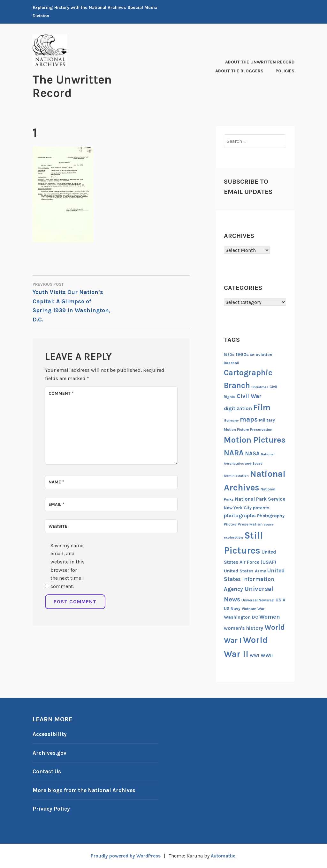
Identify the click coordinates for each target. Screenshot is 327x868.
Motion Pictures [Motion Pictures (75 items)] (255, 440)
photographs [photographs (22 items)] (240, 515)
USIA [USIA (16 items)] (281, 600)
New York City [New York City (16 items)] (238, 508)
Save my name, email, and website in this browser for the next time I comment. (68, 566)
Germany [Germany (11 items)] (231, 420)
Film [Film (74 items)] (262, 407)
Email (57, 504)
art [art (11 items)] (252, 355)
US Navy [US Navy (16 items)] (232, 609)
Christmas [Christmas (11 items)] (260, 387)
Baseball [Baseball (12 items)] (231, 363)
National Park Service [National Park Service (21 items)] (260, 499)
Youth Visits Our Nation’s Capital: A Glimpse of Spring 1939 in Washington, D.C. (72, 302)
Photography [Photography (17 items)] (271, 516)
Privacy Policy (52, 809)
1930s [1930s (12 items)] (229, 355)
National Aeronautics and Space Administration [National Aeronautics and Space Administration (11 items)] (249, 465)
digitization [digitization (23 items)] (238, 408)
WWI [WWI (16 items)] (255, 655)
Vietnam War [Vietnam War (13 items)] (253, 609)
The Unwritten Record (77, 86)
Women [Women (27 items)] (270, 617)
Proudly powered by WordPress (124, 856)
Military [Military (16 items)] (267, 420)
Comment (61, 393)
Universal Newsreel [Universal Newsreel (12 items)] (258, 600)
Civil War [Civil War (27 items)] (249, 396)
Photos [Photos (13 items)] (230, 524)
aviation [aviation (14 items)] (264, 354)
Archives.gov (50, 753)
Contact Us (48, 771)
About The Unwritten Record (260, 62)
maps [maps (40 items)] (249, 419)
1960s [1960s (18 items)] (242, 354)
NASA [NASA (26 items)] (252, 453)
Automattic (226, 856)
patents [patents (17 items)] (261, 508)
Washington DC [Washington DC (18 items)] (241, 617)
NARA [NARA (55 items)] (234, 453)
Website (58, 526)
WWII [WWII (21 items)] (267, 655)
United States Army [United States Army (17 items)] (245, 571)
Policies (285, 71)
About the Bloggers (239, 71)
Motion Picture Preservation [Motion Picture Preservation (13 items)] (248, 430)
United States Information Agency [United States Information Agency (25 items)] (254, 580)
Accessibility (50, 734)
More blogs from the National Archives (87, 790)
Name (56, 482)
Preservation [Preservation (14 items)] (250, 524)
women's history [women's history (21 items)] (243, 628)
